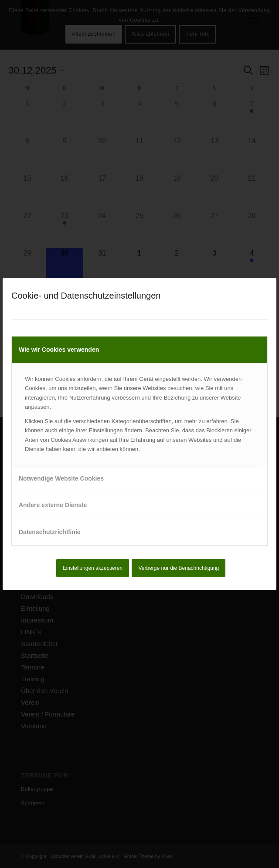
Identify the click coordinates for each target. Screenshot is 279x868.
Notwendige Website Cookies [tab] (61, 478)
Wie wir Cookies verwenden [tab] (59, 350)
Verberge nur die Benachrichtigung (179, 568)
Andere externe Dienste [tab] (53, 505)
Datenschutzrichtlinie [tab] (50, 532)
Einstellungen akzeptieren (93, 568)
